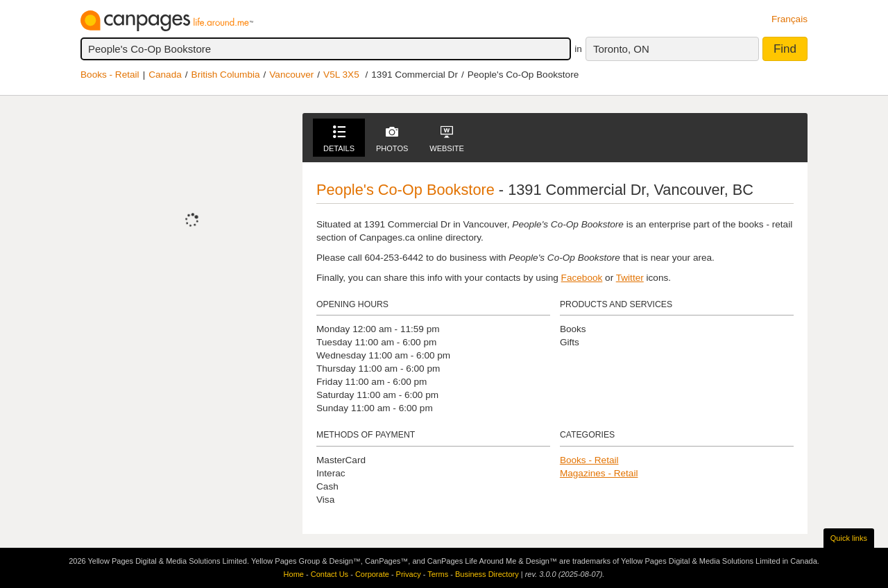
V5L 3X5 (341, 75)
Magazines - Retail (599, 473)
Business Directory (487, 574)
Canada (165, 75)
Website (447, 139)
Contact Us (330, 574)
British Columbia (226, 75)
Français (789, 19)
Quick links (849, 538)
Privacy (409, 574)
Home (294, 574)
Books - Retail (110, 75)
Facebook (582, 278)
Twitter (630, 278)
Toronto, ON (621, 49)
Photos (392, 139)
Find (785, 49)
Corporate (372, 574)
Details (339, 139)
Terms (438, 574)
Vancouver (291, 75)
